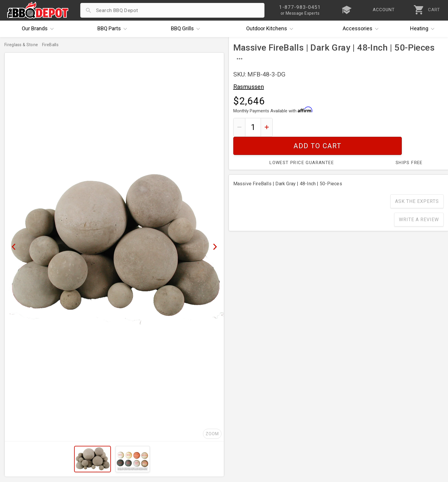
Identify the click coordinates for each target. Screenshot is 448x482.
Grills (187, 29)
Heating (424, 29)
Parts (114, 29)
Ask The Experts (417, 183)
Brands (39, 29)
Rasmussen (249, 87)
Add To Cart (360, 127)
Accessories (362, 29)
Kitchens (271, 29)
